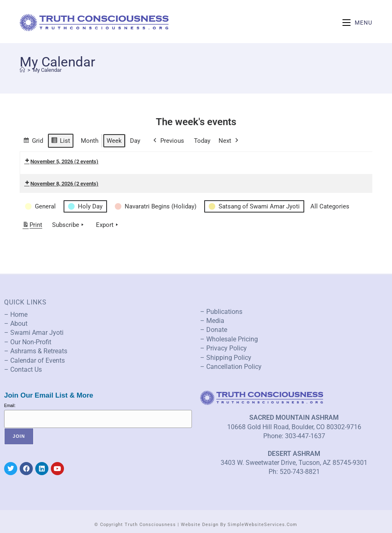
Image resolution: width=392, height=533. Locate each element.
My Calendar (47, 70)
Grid (33, 142)
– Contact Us (23, 369)
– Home (16, 315)
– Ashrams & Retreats (36, 351)
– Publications (221, 312)
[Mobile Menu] (357, 23)
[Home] (22, 70)
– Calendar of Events (34, 360)
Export (108, 225)
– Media (212, 321)
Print (32, 226)
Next (229, 141)
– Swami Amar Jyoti (34, 333)
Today (202, 141)
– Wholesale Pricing (229, 339)
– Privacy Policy (223, 348)
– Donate (214, 330)
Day (135, 141)
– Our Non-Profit (28, 342)
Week (114, 141)
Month (90, 141)
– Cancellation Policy (231, 367)
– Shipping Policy (226, 358)
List (60, 142)
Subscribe (69, 225)
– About (16, 324)
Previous (168, 141)
